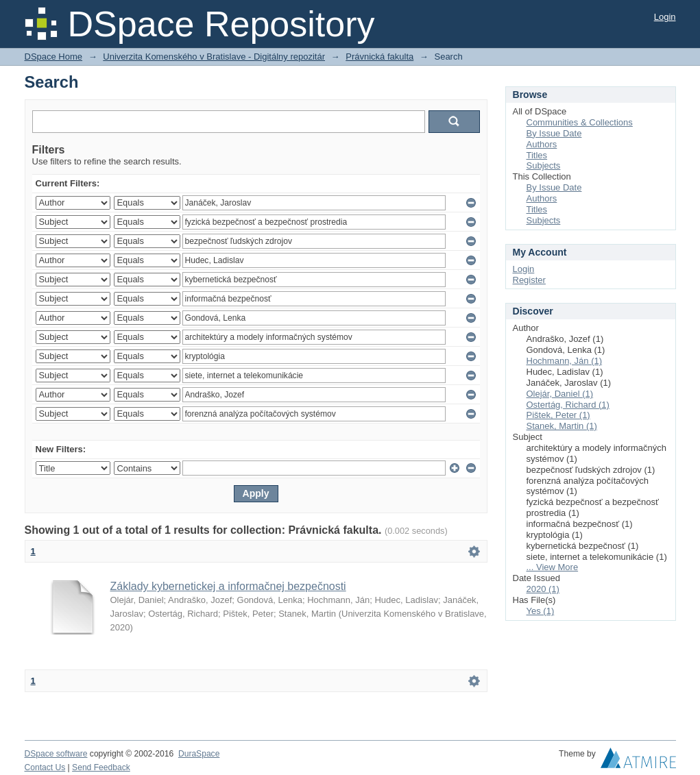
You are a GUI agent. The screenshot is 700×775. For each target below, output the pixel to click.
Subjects (544, 165)
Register (529, 280)
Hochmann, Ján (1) (565, 361)
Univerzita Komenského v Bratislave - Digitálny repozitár (214, 57)
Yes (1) (541, 611)
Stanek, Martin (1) (562, 426)
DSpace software (56, 754)
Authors (542, 144)
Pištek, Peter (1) (558, 415)
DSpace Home (54, 57)
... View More (553, 567)
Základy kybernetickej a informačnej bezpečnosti (228, 586)
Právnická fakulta (379, 57)
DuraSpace (199, 754)
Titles (537, 155)
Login (665, 17)
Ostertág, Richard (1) (568, 405)
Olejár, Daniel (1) (560, 394)
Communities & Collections (580, 122)
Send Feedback (101, 767)
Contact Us (45, 767)
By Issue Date (554, 133)
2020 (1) (543, 589)
